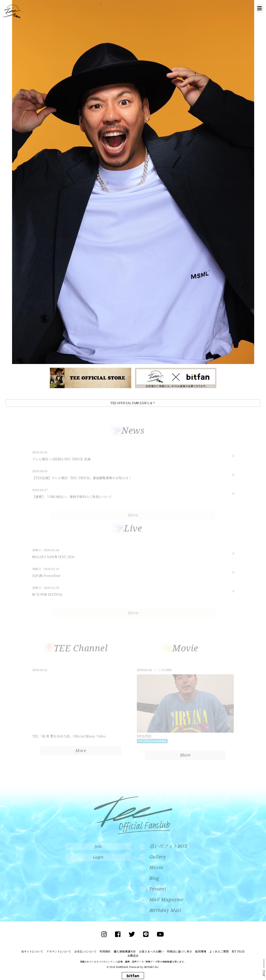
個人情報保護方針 (125, 951)
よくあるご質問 (219, 951)
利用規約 (105, 951)
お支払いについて (85, 951)
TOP (264, 973)
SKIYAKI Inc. (152, 967)
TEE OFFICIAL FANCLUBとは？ (133, 403)
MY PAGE (238, 951)
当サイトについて (32, 951)
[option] (133, 182)
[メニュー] (260, 8)
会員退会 (133, 955)
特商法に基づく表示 (179, 951)
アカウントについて (59, 951)
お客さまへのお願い (151, 951)
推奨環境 (201, 951)
